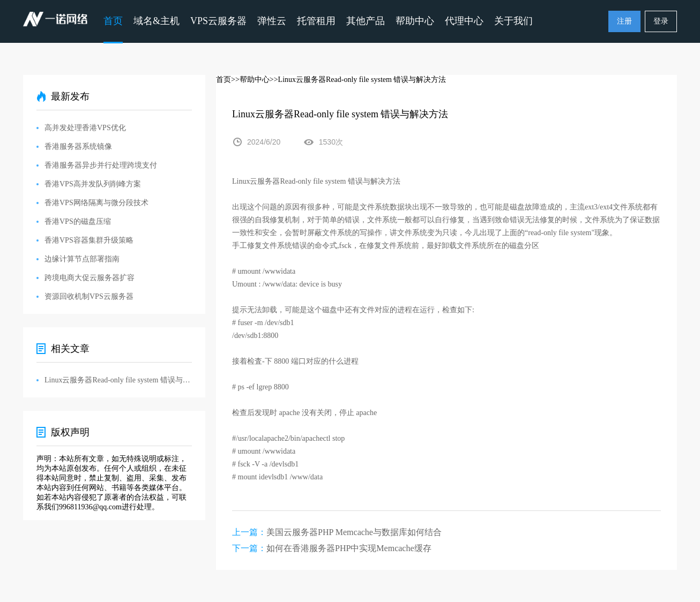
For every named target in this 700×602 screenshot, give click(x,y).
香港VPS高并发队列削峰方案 (93, 184)
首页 (113, 21)
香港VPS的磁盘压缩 (78, 221)
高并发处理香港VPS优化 (85, 128)
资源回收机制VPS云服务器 (89, 296)
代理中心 (464, 21)
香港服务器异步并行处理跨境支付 (101, 165)
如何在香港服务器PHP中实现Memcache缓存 (349, 548)
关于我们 (513, 21)
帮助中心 (415, 21)
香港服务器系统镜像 (78, 146)
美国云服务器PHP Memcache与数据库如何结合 (354, 532)
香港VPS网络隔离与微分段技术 (96, 203)
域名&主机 (157, 21)
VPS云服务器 (218, 21)
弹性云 (272, 21)
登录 (661, 21)
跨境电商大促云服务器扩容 (90, 278)
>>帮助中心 (250, 80)
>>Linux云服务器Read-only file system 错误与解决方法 (358, 80)
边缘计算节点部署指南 (82, 259)
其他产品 (366, 21)
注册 (624, 21)
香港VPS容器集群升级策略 (89, 240)
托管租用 (316, 21)
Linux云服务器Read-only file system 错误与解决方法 (118, 380)
